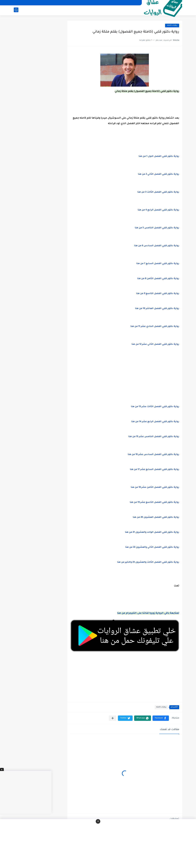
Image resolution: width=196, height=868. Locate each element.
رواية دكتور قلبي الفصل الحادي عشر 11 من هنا (155, 327)
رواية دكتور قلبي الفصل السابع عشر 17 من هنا (155, 470)
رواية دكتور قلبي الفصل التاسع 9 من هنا (158, 294)
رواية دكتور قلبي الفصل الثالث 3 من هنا (158, 192)
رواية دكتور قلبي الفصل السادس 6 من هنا (157, 246)
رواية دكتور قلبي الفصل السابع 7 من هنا (158, 264)
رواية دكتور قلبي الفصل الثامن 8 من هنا (158, 279)
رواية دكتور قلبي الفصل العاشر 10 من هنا (157, 309)
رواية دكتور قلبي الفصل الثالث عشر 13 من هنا (155, 407)
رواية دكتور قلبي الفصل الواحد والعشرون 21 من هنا (152, 532)
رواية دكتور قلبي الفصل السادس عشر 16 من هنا (153, 455)
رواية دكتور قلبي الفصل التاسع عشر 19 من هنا (154, 502)
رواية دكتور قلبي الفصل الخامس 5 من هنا (157, 228)
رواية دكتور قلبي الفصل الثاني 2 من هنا (159, 174)
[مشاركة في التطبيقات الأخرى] (113, 718)
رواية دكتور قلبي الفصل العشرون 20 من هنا (156, 517)
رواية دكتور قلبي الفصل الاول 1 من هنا (159, 156)
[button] (161, 718)
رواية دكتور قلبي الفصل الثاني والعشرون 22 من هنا (152, 547)
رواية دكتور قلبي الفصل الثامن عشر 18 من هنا (155, 487)
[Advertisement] (125, 380)
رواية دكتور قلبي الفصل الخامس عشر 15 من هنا (154, 437)
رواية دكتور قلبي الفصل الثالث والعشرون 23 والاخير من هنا (148, 562)
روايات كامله (172, 25)
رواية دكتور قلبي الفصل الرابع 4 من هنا (158, 210)
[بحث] (16, 10)
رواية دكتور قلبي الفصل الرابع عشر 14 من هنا (155, 422)
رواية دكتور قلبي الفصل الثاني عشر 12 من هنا (155, 344)
